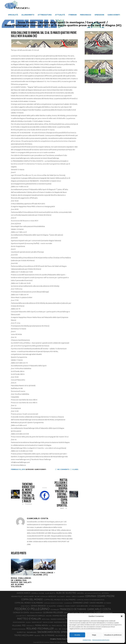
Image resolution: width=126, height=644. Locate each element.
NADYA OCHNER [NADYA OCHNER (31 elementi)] (48, 622)
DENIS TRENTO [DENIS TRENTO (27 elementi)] (25, 606)
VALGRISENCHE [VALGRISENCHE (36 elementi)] (60, 635)
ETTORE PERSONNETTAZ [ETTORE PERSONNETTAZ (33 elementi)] (97, 606)
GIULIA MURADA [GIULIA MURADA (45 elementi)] (36, 613)
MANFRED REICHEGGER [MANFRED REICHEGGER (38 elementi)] (61, 616)
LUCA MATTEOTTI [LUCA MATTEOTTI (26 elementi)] (21, 616)
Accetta (77, 635)
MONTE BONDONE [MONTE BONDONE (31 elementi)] (19, 622)
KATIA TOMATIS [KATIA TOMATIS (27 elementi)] (88, 613)
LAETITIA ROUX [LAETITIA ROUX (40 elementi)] (107, 613)
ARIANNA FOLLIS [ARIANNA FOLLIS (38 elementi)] (17, 596)
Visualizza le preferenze (113, 635)
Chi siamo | (53, 639)
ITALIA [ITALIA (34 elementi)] (81, 613)
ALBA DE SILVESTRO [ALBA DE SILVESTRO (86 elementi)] (66, 593)
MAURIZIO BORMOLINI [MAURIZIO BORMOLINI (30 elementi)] (58, 619)
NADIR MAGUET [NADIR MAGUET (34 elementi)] (37, 622)
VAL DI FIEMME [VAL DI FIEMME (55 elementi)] (48, 635)
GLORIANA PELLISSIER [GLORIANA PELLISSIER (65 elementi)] (53, 612)
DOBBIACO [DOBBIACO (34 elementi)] (61, 606)
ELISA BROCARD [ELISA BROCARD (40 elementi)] (82, 606)
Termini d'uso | (61, 639)
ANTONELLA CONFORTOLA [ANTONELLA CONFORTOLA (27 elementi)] (93, 593)
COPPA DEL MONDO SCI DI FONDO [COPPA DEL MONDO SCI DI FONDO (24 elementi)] (54, 603)
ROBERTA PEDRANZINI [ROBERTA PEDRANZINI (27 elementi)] (19, 629)
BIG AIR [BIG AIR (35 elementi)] (37, 596)
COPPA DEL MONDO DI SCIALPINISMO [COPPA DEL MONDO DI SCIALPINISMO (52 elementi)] (60, 600)
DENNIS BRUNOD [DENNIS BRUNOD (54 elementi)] (38, 606)
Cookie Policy (87, 640)
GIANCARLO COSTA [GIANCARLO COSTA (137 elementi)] (99, 609)
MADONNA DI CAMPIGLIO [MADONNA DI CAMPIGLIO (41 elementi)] (36, 616)
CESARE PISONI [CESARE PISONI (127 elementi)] (106, 596)
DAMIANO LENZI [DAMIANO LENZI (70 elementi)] (81, 603)
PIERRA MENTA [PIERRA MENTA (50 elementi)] (41, 625)
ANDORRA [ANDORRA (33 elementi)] (80, 593)
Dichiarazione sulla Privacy (101, 640)
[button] (122, 616)
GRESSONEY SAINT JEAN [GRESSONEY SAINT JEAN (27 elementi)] (71, 613)
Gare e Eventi (93, 22)
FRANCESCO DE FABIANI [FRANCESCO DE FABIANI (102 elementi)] (73, 609)
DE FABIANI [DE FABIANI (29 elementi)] (107, 603)
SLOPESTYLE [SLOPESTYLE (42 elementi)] (21, 632)
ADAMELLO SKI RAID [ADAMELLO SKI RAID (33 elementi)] (38, 593)
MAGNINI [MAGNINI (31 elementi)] (49, 616)
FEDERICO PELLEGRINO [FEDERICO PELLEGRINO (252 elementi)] (32, 609)
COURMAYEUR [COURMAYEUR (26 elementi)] (68, 603)
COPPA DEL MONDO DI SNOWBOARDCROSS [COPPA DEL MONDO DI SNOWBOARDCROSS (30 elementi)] (90, 600)
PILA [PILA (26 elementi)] (50, 626)
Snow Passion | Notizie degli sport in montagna (48, 22)
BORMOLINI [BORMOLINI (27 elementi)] (44, 597)
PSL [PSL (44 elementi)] (65, 625)
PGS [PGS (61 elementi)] (24, 625)
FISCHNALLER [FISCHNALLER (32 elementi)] (55, 609)
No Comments (62, 469)
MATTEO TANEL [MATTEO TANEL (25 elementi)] (46, 619)
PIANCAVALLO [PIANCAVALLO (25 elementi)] (30, 626)
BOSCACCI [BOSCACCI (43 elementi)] (52, 596)
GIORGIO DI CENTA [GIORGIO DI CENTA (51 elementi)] (21, 612)
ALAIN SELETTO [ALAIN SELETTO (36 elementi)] (50, 593)
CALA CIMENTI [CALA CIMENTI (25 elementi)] (61, 597)
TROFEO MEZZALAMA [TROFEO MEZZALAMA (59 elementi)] (24, 635)
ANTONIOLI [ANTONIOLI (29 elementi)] (105, 593)
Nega (94, 635)
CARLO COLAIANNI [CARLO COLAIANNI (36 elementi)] (78, 596)
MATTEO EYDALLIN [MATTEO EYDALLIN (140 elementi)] (29, 619)
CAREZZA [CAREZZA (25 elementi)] (68, 597)
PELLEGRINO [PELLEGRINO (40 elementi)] (17, 625)
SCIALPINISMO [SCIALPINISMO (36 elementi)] (67, 629)
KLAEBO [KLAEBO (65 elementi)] (97, 612)
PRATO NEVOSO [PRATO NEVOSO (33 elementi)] (57, 626)
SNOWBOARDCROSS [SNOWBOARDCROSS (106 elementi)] (49, 632)
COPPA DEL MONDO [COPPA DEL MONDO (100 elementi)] (32, 599)
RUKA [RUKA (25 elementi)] (56, 629)
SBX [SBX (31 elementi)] (60, 629)
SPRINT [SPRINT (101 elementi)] (65, 632)
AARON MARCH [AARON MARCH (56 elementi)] (24, 593)
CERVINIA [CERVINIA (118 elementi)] (91, 596)
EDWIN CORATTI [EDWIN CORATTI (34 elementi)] (71, 606)
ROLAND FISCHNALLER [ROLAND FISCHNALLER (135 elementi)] (40, 628)
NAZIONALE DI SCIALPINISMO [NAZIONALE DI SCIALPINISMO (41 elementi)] (64, 622)
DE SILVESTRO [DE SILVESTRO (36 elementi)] (51, 606)
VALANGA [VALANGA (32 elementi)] (37, 635)
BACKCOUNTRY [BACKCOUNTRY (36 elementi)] (29, 596)
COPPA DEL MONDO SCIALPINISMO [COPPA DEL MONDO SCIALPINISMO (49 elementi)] (29, 603)
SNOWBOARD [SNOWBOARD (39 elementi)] (32, 632)
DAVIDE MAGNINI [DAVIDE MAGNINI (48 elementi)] (96, 603)
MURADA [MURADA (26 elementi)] (28, 622)
